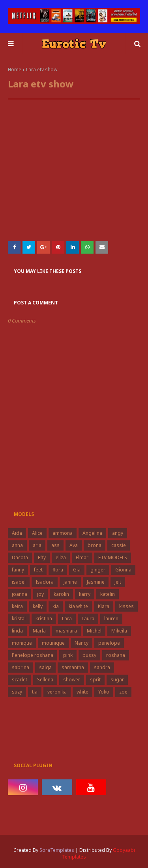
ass (55, 545)
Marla (39, 631)
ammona (63, 533)
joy (40, 594)
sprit (95, 680)
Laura (88, 619)
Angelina (92, 533)
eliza (61, 557)
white (82, 692)
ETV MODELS (113, 557)
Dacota (20, 557)
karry (85, 594)
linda (17, 631)
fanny (18, 570)
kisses (126, 606)
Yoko (104, 692)
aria (37, 545)
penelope (109, 643)
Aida (17, 533)
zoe (123, 692)
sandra (102, 667)
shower (72, 680)
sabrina (21, 667)
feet (38, 570)
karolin (61, 594)
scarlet (20, 680)
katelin (108, 594)
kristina (44, 619)
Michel (94, 631)
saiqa (45, 667)
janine (70, 582)
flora (58, 570)
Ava (74, 545)
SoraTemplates (57, 850)
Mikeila (119, 631)
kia (56, 606)
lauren (111, 619)
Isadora (45, 582)
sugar (117, 680)
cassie (119, 545)
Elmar (82, 557)
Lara (67, 619)
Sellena (45, 680)
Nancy (81, 643)
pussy (89, 655)
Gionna (123, 570)
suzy (17, 692)
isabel (19, 582)
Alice (37, 533)
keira (17, 606)
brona (95, 545)
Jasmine (96, 582)
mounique (53, 643)
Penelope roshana (33, 655)
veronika (57, 692)
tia (35, 692)
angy (118, 533)
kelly (38, 606)
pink (68, 655)
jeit (118, 582)
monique (22, 643)
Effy (42, 557)
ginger (98, 570)
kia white (78, 606)
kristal (19, 619)
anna (17, 545)
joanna (20, 594)
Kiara (104, 606)
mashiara (66, 631)
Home (15, 70)
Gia (77, 570)
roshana (116, 655)
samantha (73, 667)
